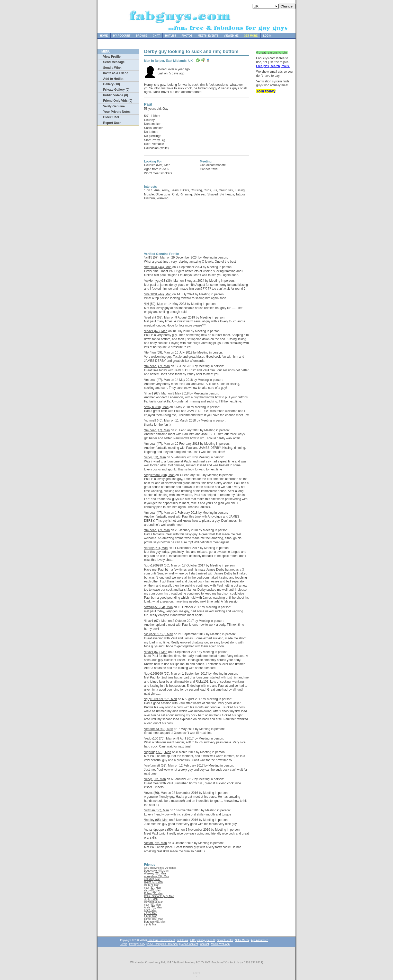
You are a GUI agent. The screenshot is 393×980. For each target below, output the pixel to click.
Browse (142, 36)
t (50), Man (150, 910)
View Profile (112, 57)
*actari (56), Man (155, 843)
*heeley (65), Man (156, 820)
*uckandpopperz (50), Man (162, 830)
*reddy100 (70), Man (158, 738)
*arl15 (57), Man (155, 257)
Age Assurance (259, 940)
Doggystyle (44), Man (156, 871)
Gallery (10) (111, 84)
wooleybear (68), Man (157, 876)
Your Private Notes (117, 112)
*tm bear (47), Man (157, 366)
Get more (251, 36)
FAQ (193, 940)
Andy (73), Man (153, 908)
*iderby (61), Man (156, 548)
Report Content (189, 944)
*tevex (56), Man (155, 793)
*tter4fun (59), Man (157, 353)
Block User (111, 117)
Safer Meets (242, 940)
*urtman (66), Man (157, 810)
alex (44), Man (152, 891)
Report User (112, 123)
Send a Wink (112, 68)
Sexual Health (225, 940)
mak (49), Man (152, 905)
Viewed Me (231, 36)
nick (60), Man (152, 879)
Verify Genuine (114, 106)
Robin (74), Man (153, 893)
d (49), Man (151, 925)
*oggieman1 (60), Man (159, 475)
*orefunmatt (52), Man (159, 766)
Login (267, 36)
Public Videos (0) (115, 95)
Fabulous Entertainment (161, 940)
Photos (187, 36)
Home (104, 36)
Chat (156, 36)
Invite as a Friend (116, 73)
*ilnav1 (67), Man (156, 331)
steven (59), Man (154, 902)
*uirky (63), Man (155, 457)
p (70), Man (151, 916)
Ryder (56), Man (153, 882)
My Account (122, 36)
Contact (204, 944)
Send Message (114, 62)
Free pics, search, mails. (273, 66)
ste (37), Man (152, 885)
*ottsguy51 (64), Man (158, 607)
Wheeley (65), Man (155, 874)
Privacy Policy (137, 944)
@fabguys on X (206, 940)
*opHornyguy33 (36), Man (162, 281)
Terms (124, 944)
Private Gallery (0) (116, 90)
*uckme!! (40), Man (157, 420)
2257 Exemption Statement (163, 944)
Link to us (182, 940)
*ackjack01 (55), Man (159, 634)
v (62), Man (151, 913)
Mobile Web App (220, 944)
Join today (266, 91)
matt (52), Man (152, 888)
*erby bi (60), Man (156, 407)
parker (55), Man (154, 919)
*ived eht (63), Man (157, 317)
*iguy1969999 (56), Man (160, 565)
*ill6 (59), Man (154, 304)
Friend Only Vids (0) (118, 101)
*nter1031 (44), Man (158, 267)
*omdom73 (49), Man (159, 729)
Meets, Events (208, 36)
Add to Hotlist (113, 79)
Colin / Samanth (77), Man (159, 896)
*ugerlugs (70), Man (158, 752)
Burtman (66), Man (155, 922)
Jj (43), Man (151, 899)
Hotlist (171, 36)
